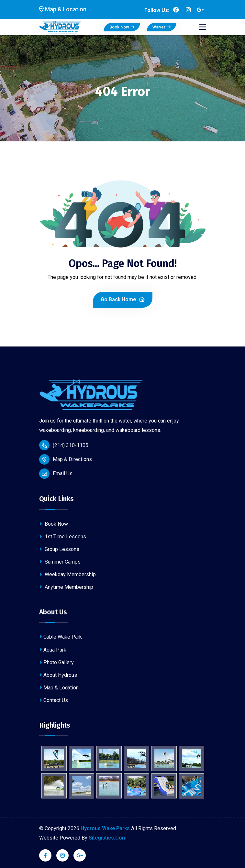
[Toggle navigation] (203, 27)
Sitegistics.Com (108, 838)
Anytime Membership (66, 587)
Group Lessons (59, 549)
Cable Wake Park (61, 637)
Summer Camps (60, 562)
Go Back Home (123, 299)
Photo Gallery (56, 662)
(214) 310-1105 (64, 445)
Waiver (161, 27)
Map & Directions (72, 459)
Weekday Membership (67, 574)
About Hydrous (58, 675)
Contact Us (54, 700)
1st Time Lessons (63, 537)
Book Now (122, 27)
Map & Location (59, 688)
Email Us (63, 473)
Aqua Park (53, 650)
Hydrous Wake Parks (105, 828)
